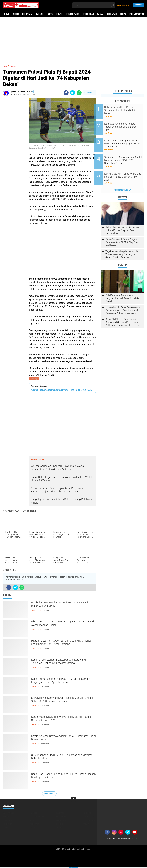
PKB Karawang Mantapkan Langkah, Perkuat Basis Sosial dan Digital (123, 287)
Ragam (100, 14)
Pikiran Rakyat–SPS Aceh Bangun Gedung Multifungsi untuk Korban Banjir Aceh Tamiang (63, 647)
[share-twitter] (73, 93)
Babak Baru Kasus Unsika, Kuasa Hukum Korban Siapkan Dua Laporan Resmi (61, 780)
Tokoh (59, 828)
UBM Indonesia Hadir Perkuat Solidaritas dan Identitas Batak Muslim (62, 758)
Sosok (32, 828)
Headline (39, 14)
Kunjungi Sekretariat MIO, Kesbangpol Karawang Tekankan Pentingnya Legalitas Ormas (62, 666)
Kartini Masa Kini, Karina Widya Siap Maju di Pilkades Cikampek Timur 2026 (63, 720)
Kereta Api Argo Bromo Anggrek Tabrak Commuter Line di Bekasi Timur (63, 739)
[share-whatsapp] (79, 93)
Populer (139, 5)
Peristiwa (27, 14)
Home (7, 14)
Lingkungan (88, 817)
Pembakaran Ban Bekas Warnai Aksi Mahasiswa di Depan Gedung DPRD (60, 606)
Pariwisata (61, 821)
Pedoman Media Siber (124, 839)
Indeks (16, 14)
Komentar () (89, 93)
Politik (60, 14)
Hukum (50, 14)
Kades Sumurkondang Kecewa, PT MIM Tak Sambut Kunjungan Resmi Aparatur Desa (63, 685)
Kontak (139, 839)
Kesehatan (112, 14)
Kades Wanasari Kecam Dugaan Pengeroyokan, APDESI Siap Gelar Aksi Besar (122, 232)
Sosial (123, 14)
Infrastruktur (137, 14)
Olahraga (34, 379)
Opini (32, 821)
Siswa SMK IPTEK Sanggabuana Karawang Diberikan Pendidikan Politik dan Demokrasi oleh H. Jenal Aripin (123, 311)
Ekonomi (34, 813)
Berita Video (9, 813)
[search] (94, 5)
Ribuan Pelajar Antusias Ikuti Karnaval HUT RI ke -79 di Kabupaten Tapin (62, 390)
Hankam (60, 813)
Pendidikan (89, 14)
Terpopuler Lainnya (123, 179)
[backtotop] (73, 800)
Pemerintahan (73, 14)
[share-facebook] (66, 93)
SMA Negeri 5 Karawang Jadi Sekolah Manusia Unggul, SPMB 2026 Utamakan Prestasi (63, 704)
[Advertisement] (73, 39)
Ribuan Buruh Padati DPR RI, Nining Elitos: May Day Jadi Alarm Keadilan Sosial (60, 628)
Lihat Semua (49, 794)
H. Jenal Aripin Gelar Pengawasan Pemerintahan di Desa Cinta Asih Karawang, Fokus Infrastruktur (123, 299)
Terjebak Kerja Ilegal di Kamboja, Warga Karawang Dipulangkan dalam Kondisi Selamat (122, 243)
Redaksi (109, 839)
